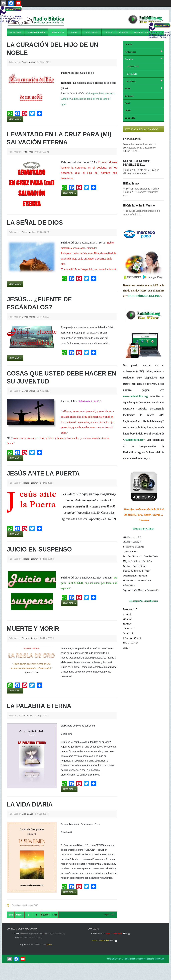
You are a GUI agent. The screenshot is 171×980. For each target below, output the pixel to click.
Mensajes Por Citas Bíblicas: (144, 601)
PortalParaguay (131, 959)
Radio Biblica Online (38, 944)
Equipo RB (141, 32)
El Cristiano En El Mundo (139, 205)
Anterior (19, 915)
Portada (16, 32)
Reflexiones (36, 32)
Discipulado (27, 715)
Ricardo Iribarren (30, 483)
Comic (109, 32)
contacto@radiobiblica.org (54, 933)
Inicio (10, 915)
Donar (124, 32)
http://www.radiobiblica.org (31, 937)
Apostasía (131, 81)
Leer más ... (15, 119)
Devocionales (28, 62)
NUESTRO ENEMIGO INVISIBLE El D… (137, 163)
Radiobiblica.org (134, 440)
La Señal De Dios (35, 223)
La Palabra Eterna (39, 706)
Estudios (58, 32)
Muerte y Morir (33, 629)
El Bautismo (131, 183)
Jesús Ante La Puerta (43, 473)
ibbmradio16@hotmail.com (31, 933)
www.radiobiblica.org (135, 396)
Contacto (91, 32)
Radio (74, 32)
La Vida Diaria (30, 804)
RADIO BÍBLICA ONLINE (144, 296)
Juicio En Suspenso (39, 549)
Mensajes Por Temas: (144, 529)
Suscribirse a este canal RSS (25, 905)
